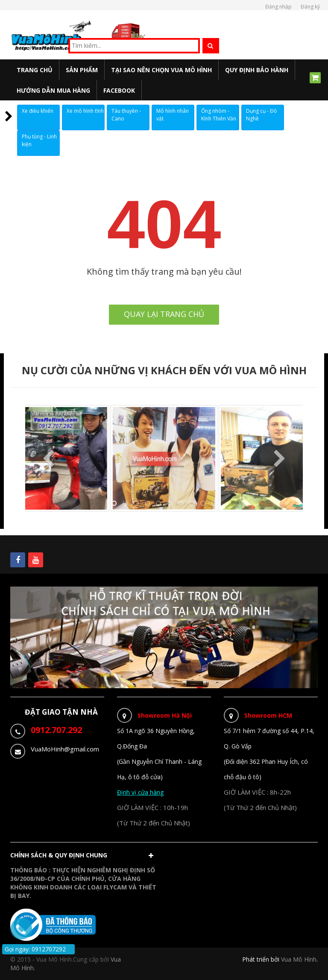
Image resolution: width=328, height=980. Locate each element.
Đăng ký (310, 7)
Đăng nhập (278, 7)
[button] (84, 857)
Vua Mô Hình (299, 959)
